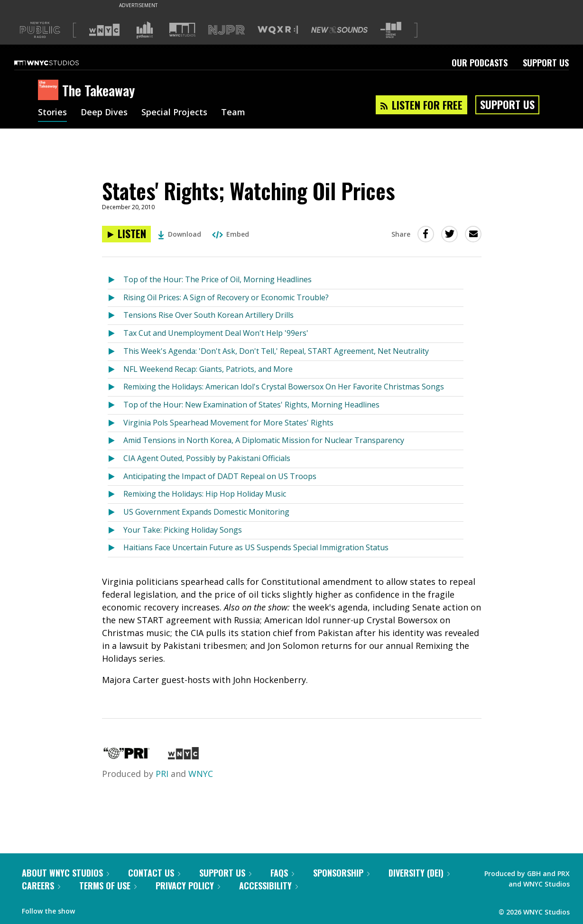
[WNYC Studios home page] (58, 63)
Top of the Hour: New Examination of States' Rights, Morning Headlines (251, 405)
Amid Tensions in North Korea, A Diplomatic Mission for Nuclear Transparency (264, 440)
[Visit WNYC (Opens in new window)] (104, 30)
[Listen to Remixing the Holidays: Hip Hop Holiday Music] (116, 494)
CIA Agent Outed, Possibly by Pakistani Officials (207, 458)
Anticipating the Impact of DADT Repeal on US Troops (220, 476)
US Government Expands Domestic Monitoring (206, 512)
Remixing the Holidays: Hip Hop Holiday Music (205, 494)
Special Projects (174, 113)
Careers (41, 886)
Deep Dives (104, 113)
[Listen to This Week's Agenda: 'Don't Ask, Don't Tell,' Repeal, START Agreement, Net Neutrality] (116, 352)
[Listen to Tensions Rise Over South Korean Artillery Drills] (116, 316)
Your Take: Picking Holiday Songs (183, 530)
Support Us (546, 63)
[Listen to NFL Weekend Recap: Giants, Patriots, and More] (116, 370)
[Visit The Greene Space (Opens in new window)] (391, 30)
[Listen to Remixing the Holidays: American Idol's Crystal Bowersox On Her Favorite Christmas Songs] (116, 387)
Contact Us (154, 873)
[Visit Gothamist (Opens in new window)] (145, 30)
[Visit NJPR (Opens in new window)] (227, 30)
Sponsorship (341, 873)
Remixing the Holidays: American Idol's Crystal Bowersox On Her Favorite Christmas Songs (284, 387)
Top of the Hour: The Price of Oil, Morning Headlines (217, 279)
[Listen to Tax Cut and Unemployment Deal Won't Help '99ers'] (116, 334)
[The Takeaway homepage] (50, 91)
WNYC (201, 774)
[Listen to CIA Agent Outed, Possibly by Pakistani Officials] (116, 459)
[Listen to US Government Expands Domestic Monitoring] (116, 513)
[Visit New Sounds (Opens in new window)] (339, 30)
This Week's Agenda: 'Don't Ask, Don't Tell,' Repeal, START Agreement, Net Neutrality (276, 351)
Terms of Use (108, 886)
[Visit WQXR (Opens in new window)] (278, 30)
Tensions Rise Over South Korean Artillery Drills (208, 315)
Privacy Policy (188, 886)
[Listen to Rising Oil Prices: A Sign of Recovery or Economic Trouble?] (116, 298)
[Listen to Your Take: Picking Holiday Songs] (116, 531)
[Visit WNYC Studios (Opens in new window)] (182, 30)
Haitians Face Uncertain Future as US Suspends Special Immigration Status (256, 547)
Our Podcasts (480, 63)
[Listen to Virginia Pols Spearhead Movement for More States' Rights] (116, 423)
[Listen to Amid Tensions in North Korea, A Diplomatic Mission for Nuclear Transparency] (116, 441)
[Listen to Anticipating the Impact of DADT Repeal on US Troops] (116, 477)
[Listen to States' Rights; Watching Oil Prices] (126, 234)
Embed (231, 234)
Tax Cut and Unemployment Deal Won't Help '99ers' (216, 333)
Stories (52, 113)
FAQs (282, 873)
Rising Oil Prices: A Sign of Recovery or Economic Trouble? (226, 297)
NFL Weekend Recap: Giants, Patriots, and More (208, 369)
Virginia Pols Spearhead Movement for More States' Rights (228, 423)
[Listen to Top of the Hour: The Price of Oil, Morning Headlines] (116, 280)
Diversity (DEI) (419, 873)
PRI (162, 774)
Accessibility (268, 886)
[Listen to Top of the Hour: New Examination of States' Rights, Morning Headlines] (116, 405)
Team (233, 113)
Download (180, 234)
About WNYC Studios (65, 873)
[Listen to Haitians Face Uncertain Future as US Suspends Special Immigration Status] (116, 548)
